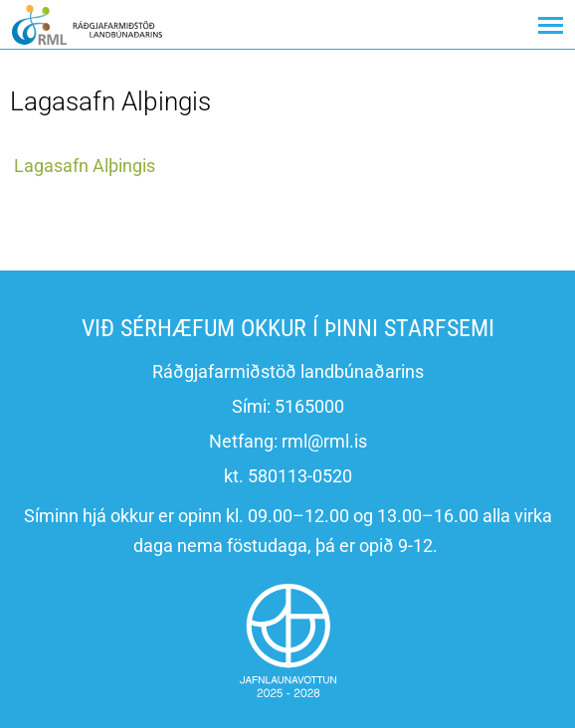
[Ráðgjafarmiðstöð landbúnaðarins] (87, 24)
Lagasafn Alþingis (85, 166)
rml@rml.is (324, 441)
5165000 (309, 406)
